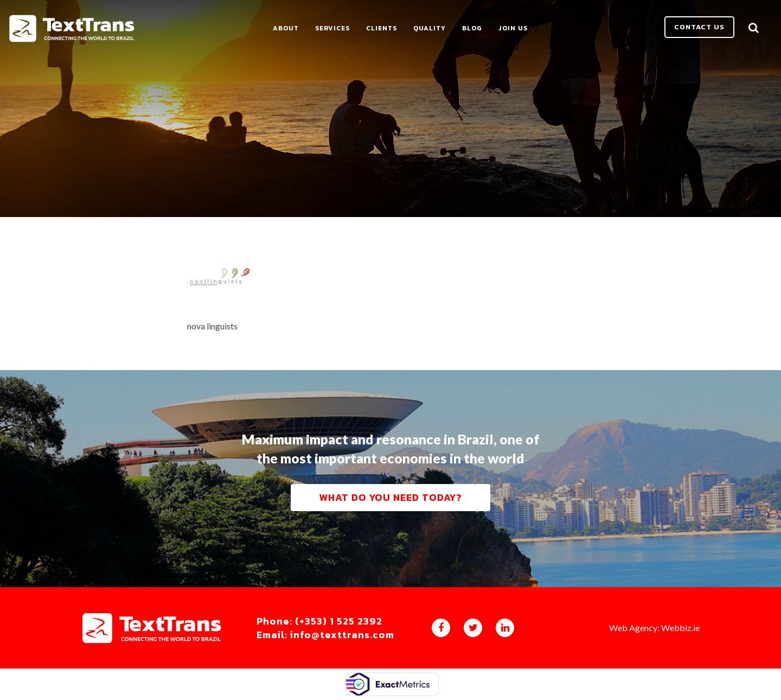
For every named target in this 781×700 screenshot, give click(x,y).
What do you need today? (390, 497)
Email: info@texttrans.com (325, 635)
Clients (382, 28)
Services (332, 28)
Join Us (513, 28)
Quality (430, 28)
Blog (472, 28)
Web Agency (633, 628)
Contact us (699, 27)
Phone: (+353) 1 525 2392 (319, 621)
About (286, 28)
